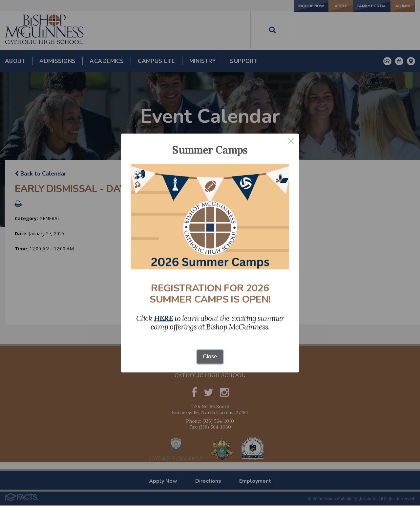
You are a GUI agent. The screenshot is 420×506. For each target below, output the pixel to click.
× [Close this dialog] (291, 142)
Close (210, 357)
